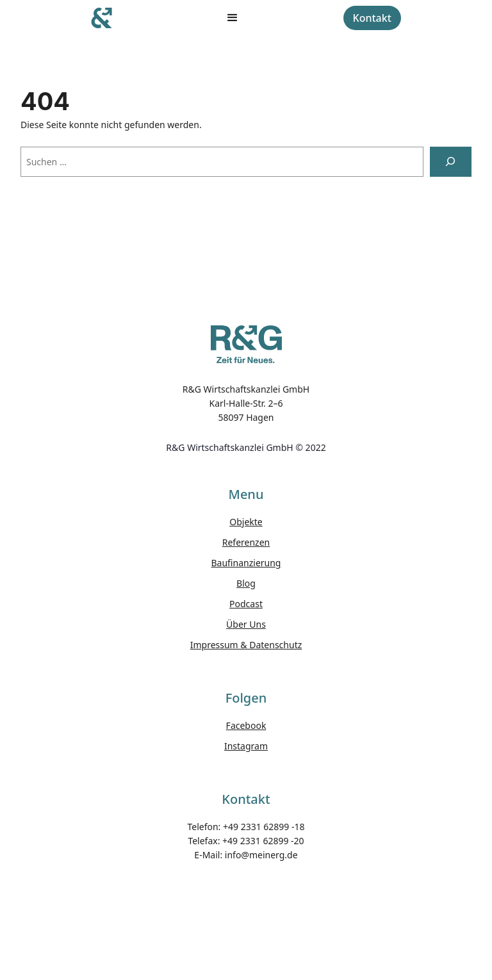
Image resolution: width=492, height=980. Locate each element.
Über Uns (246, 624)
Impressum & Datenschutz (246, 645)
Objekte (246, 522)
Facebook (246, 725)
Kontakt (372, 18)
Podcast (246, 604)
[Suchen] (451, 162)
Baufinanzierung (246, 563)
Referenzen (246, 542)
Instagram (246, 746)
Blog (246, 583)
